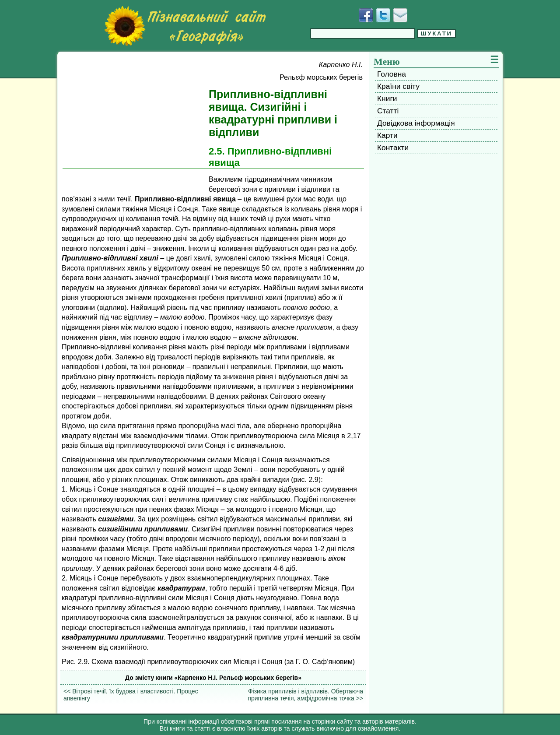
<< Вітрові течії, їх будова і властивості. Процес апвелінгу (131, 695)
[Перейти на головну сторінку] (185, 26)
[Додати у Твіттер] (383, 15)
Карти (387, 135)
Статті (388, 111)
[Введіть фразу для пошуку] (363, 33)
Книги (387, 98)
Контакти (393, 148)
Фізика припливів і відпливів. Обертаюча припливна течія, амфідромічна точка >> (305, 695)
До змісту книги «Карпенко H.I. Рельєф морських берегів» (213, 678)
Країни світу (398, 86)
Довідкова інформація (416, 123)
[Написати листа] (400, 15)
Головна (392, 74)
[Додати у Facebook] (366, 15)
